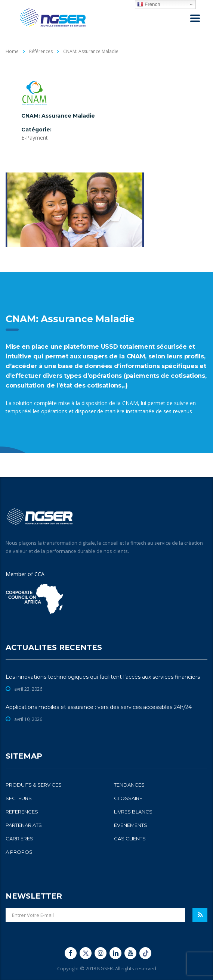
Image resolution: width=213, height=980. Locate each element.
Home (12, 51)
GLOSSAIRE (128, 798)
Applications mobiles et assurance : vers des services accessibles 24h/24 (99, 707)
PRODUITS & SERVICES (34, 785)
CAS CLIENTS (130, 839)
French (149, 4)
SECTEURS (19, 798)
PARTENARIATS (24, 825)
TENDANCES (129, 785)
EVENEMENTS (131, 825)
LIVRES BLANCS (133, 812)
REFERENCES (22, 812)
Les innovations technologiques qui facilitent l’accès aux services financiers (103, 677)
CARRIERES (19, 839)
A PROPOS (19, 852)
